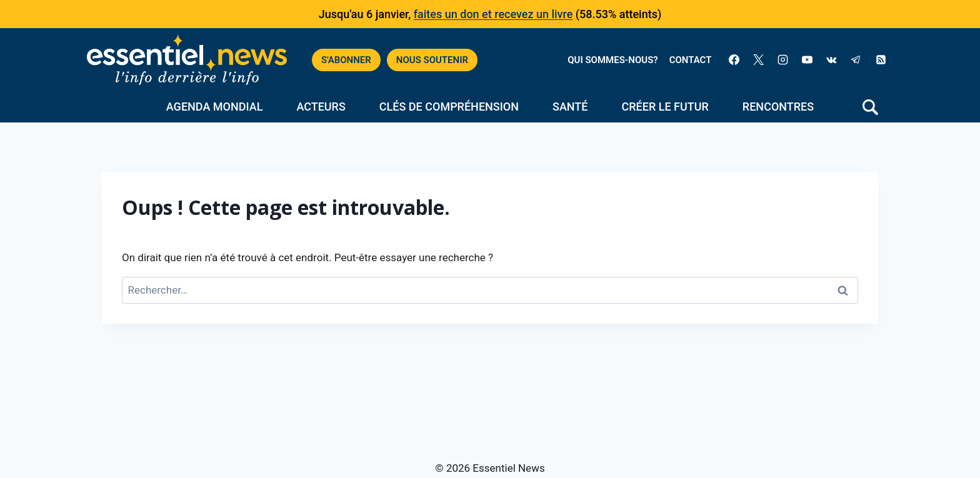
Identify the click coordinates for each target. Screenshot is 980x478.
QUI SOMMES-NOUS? (612, 60)
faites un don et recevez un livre (493, 14)
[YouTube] (807, 60)
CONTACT (691, 60)
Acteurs (321, 107)
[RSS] (881, 60)
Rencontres (778, 107)
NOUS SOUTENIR (432, 60)
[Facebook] (734, 60)
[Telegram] (856, 60)
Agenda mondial (215, 107)
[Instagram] (783, 60)
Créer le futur (665, 107)
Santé (570, 107)
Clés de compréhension (449, 107)
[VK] (832, 60)
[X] (759, 60)
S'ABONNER (346, 60)
